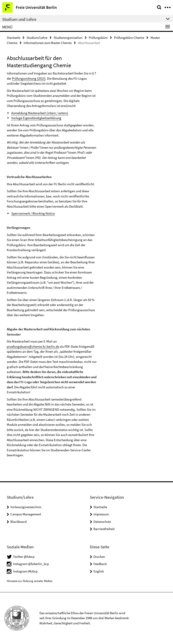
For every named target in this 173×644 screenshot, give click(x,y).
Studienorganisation (68, 38)
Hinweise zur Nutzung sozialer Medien (30, 581)
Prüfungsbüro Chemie (129, 38)
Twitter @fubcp (24, 557)
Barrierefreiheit (104, 529)
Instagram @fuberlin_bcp (31, 564)
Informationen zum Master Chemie (48, 43)
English (99, 571)
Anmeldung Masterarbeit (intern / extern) (40, 113)
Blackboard (18, 522)
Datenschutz (102, 522)
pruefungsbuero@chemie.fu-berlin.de (33, 346)
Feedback (100, 564)
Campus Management (26, 514)
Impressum (101, 514)
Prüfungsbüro (98, 38)
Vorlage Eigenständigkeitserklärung (36, 118)
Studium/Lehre (37, 38)
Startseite (14, 38)
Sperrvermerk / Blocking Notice (33, 213)
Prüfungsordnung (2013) (29, 78)
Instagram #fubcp (25, 571)
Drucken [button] (99, 557)
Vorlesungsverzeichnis (26, 507)
